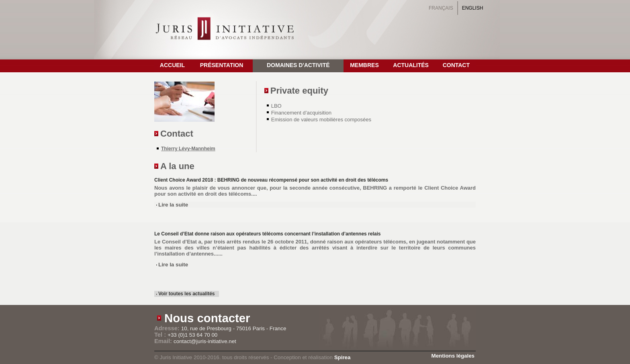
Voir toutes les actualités (187, 294)
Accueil (172, 65)
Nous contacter (207, 318)
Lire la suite (173, 205)
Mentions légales (453, 356)
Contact (456, 65)
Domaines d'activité (298, 65)
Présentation (222, 65)
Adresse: (168, 328)
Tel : (161, 335)
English (473, 8)
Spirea (343, 357)
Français (441, 8)
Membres (364, 65)
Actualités (411, 65)
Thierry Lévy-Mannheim (188, 149)
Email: (164, 341)
